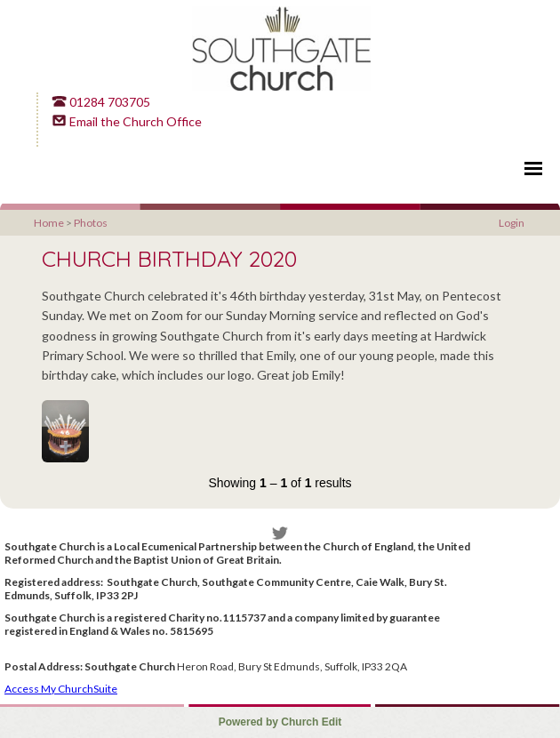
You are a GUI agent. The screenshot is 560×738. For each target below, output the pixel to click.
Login (512, 223)
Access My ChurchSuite (61, 689)
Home (49, 223)
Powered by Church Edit (280, 722)
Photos (91, 223)
